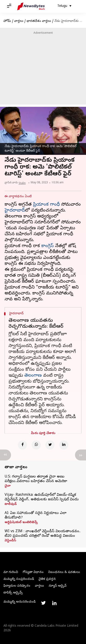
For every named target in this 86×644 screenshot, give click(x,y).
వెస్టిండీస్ (10, 541)
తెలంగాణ (33, 376)
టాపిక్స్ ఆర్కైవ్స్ (13, 593)
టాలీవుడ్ (11, 504)
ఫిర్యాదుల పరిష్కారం (17, 586)
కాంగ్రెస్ (47, 246)
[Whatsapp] (36, 445)
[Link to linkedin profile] (54, 603)
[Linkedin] (64, 445)
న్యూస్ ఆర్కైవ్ (58, 586)
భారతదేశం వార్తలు (39, 21)
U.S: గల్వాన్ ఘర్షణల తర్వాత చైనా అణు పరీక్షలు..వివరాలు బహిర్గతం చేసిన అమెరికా (36, 479)
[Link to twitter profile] (43, 603)
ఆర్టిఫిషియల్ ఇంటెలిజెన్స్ (21, 523)
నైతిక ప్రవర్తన (47, 579)
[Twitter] (50, 445)
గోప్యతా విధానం (33, 572)
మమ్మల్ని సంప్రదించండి (19, 579)
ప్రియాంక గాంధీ (46, 205)
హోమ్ (7, 21)
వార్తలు (19, 21)
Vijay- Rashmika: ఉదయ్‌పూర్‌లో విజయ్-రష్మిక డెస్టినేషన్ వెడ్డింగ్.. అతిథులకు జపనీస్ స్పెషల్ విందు (42, 497)
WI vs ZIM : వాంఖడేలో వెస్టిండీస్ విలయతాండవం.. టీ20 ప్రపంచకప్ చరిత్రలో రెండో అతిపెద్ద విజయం (43, 534)
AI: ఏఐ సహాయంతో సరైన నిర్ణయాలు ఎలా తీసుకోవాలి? (36, 516)
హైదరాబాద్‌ (15, 211)
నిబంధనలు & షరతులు (64, 572)
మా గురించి (11, 572)
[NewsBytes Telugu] (31, 6)
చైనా (8, 486)
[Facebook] (22, 445)
